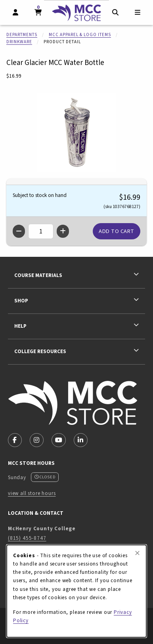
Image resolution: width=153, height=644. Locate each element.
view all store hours (32, 493)
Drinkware (19, 42)
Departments (22, 35)
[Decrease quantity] (19, 231)
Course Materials (38, 275)
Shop (21, 301)
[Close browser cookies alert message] (137, 553)
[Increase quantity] (63, 231)
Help (20, 326)
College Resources (40, 351)
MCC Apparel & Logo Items (80, 35)
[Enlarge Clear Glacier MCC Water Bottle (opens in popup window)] (76, 132)
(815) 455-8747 (27, 538)
